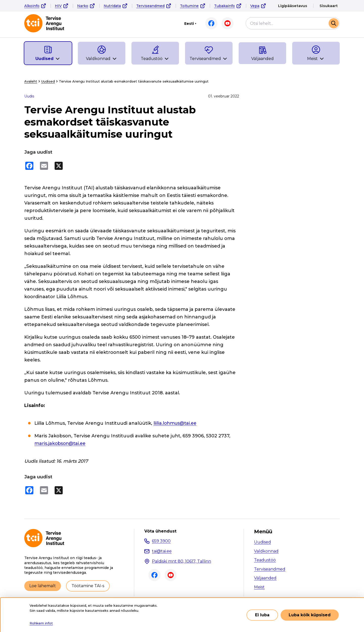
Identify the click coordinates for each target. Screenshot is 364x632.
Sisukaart (329, 6)
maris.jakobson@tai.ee (61, 443)
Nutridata (112, 6)
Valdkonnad (266, 551)
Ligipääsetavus (293, 6)
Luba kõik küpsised (310, 615)
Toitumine (189, 6)
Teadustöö (265, 560)
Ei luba (262, 615)
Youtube (227, 23)
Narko (83, 6)
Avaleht (31, 81)
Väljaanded (265, 578)
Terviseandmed (150, 6)
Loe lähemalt (43, 586)
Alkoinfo (32, 6)
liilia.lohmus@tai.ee (176, 423)
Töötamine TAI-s (88, 586)
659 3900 (161, 541)
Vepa (255, 6)
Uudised (48, 81)
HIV (58, 6)
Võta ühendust (160, 531)
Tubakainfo (224, 6)
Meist (259, 587)
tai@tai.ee (162, 551)
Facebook (211, 23)
